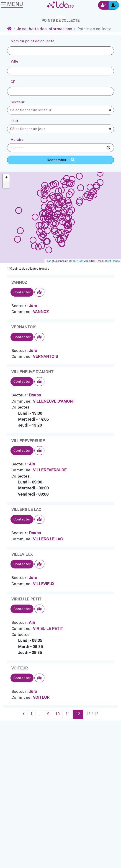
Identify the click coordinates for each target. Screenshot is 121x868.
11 (68, 714)
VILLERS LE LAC (26, 510)
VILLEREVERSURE (28, 441)
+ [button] (6, 178)
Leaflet (50, 261)
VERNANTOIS (24, 327)
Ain (32, 464)
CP (13, 82)
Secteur (18, 102)
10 (57, 714)
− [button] (6, 185)
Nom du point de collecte (33, 41)
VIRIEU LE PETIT (26, 599)
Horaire (17, 140)
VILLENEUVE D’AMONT (32, 372)
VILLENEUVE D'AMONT (54, 401)
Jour (14, 121)
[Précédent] (24, 714)
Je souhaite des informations (44, 29)
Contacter (22, 292)
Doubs (35, 395)
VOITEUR (20, 668)
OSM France (112, 261)
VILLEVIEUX (22, 555)
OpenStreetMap (79, 261)
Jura (33, 306)
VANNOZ (19, 283)
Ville (14, 61)
